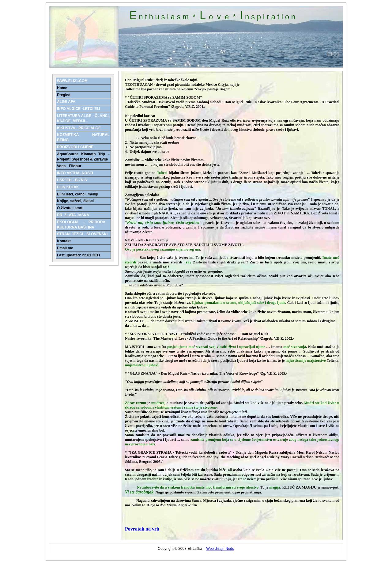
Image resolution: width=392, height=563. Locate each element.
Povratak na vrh (142, 529)
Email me (65, 248)
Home (62, 88)
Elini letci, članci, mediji (78, 194)
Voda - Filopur (69, 166)
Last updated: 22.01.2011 (79, 255)
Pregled (64, 95)
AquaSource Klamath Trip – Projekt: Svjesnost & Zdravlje (83, 157)
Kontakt (64, 241)
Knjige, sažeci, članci (75, 201)
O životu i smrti (70, 208)
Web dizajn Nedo (220, 549)
